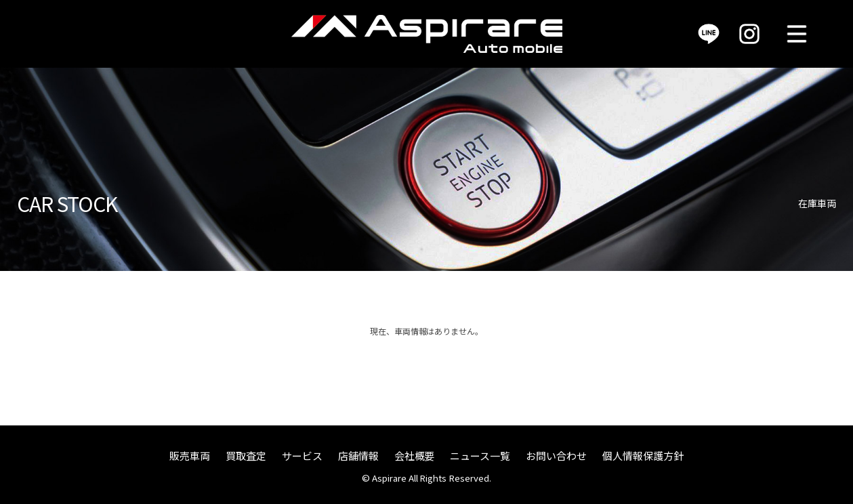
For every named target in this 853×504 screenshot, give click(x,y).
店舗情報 (358, 456)
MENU (797, 34)
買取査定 (246, 456)
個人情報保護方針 (643, 456)
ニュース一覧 (480, 456)
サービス (302, 456)
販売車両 (190, 456)
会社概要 (415, 456)
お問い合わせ (556, 456)
